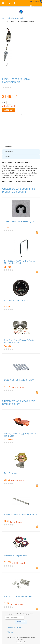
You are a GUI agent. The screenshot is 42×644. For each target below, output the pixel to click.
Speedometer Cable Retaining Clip (20, 222)
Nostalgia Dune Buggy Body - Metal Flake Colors (20, 435)
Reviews (7, 157)
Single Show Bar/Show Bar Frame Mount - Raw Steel (19, 262)
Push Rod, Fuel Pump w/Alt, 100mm (20, 514)
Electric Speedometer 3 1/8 (16, 301)
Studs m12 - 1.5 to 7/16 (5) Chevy (19, 380)
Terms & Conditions (14, 628)
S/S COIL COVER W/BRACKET (18, 597)
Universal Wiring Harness (16, 556)
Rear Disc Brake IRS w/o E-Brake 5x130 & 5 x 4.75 (19, 341)
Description (8, 147)
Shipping (10, 632)
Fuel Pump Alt (10, 473)
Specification (8, 152)
